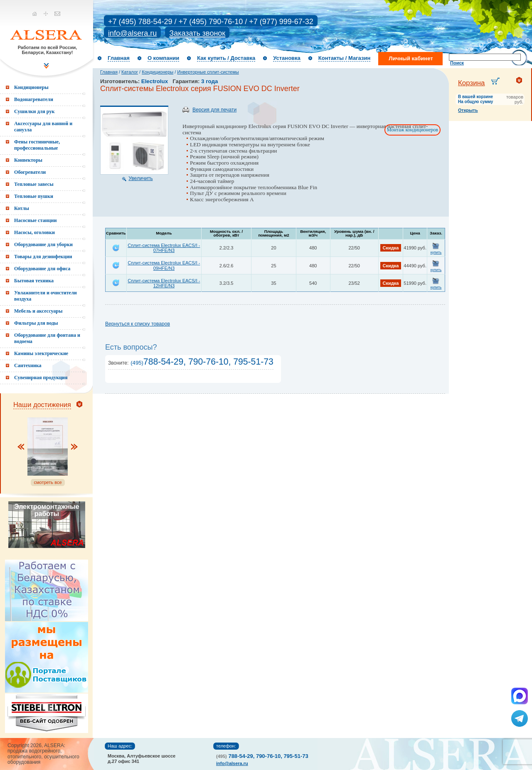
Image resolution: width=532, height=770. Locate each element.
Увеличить (140, 178)
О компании (163, 58)
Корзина (472, 83)
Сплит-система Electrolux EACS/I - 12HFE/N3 (164, 283)
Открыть (468, 110)
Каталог (130, 72)
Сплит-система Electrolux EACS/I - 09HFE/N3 (164, 265)
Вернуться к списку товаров (138, 324)
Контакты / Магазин (344, 58)
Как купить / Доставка (226, 58)
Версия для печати (214, 110)
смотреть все (48, 482)
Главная (119, 58)
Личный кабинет (411, 58)
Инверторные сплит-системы (208, 72)
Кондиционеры (158, 72)
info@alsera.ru (132, 33)
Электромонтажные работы (47, 510)
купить (436, 252)
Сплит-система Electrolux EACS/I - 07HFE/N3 (164, 248)
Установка (287, 58)
